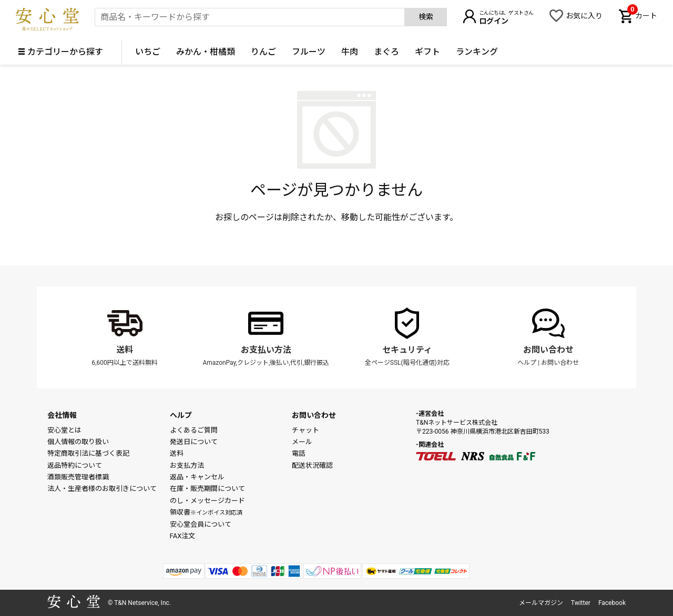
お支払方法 (187, 465)
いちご (148, 52)
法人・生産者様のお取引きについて (102, 489)
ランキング (477, 52)
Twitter (581, 603)
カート (642, 15)
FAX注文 (183, 536)
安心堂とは (64, 430)
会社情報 (62, 415)
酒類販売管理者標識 (78, 477)
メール (302, 442)
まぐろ (386, 52)
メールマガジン (541, 603)
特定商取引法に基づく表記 (88, 453)
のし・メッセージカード (207, 501)
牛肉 (350, 52)
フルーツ (309, 52)
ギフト (427, 52)
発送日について (194, 442)
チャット (305, 430)
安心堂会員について (201, 524)
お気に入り (584, 16)
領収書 (206, 512)
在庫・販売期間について (207, 489)
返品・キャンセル (197, 477)
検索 (426, 17)
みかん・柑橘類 (206, 52)
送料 (125, 350)
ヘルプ (527, 363)
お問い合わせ (548, 350)
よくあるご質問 (194, 430)
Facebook (612, 603)
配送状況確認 (312, 465)
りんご (263, 52)
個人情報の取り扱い (78, 442)
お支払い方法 (266, 350)
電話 (299, 453)
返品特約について (75, 465)
